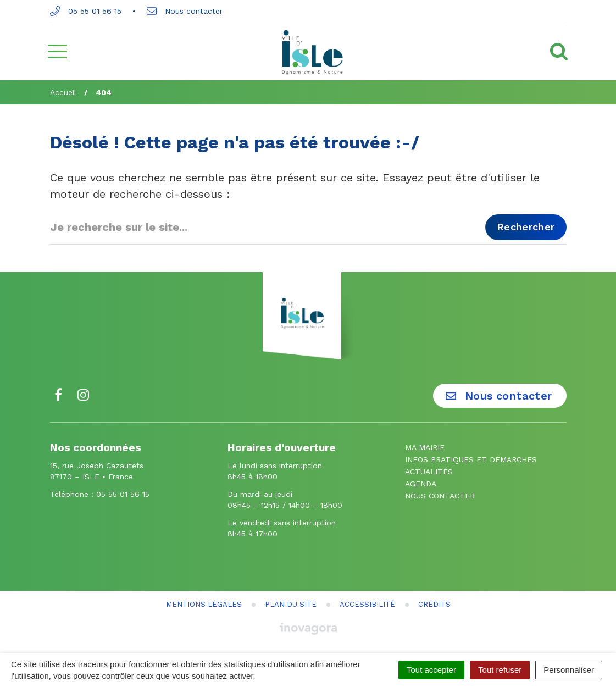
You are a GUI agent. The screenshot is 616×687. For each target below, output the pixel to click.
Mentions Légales (204, 604)
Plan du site (291, 604)
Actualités (429, 472)
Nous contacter (185, 11)
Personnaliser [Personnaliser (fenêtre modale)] (569, 670)
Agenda (421, 484)
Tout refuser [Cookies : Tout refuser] (500, 670)
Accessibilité (367, 604)
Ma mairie (425, 447)
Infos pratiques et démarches (471, 459)
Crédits (434, 604)
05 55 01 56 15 (86, 11)
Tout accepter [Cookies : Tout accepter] (431, 670)
